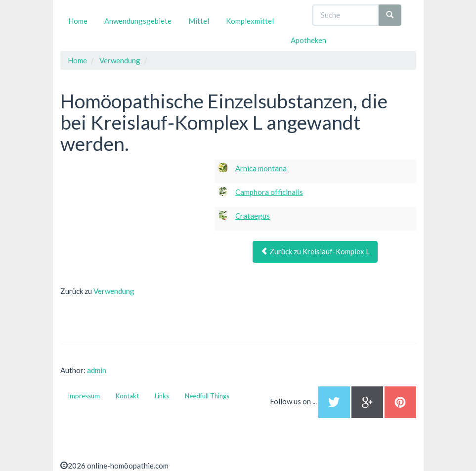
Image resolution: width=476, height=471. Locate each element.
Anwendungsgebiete (138, 21)
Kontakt (127, 396)
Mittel (199, 21)
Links (162, 396)
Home (78, 21)
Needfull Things (207, 396)
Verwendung (114, 291)
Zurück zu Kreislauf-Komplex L (315, 251)
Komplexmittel (250, 21)
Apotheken (308, 40)
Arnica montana (261, 168)
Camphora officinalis (269, 192)
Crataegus (253, 216)
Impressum (84, 396)
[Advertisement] (134, 221)
